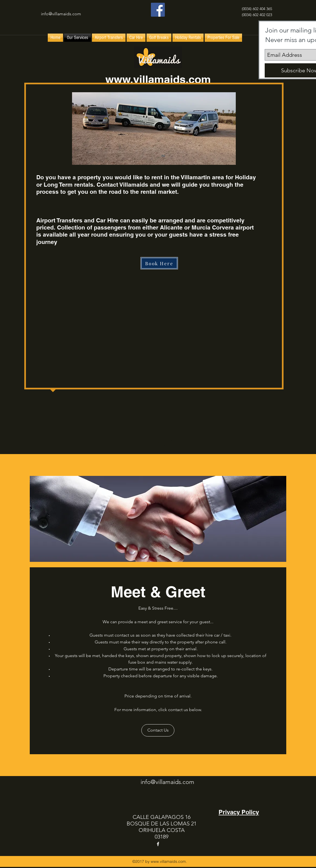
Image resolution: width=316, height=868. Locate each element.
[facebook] (158, 10)
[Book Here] (159, 263)
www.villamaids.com (158, 79)
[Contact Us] (158, 730)
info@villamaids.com (61, 14)
